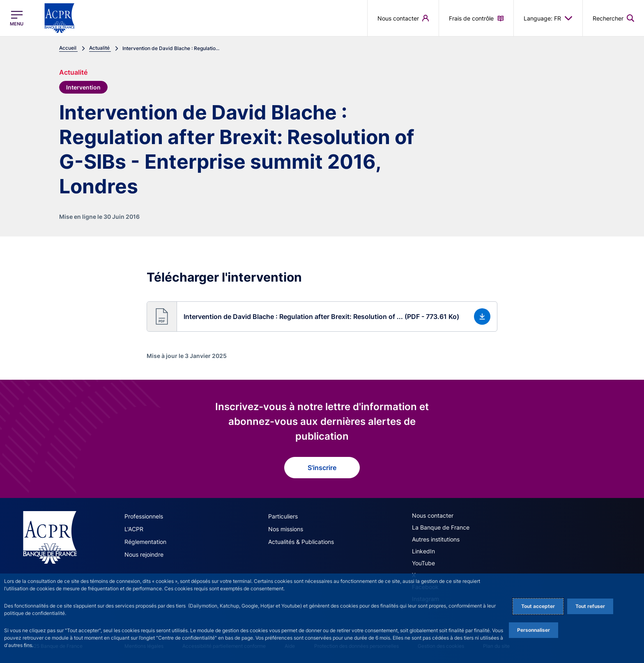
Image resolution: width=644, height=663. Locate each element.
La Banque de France (441, 527)
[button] (322, 317)
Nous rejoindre (144, 554)
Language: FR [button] (548, 18)
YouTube (423, 563)
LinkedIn (423, 551)
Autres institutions (436, 539)
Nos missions (286, 529)
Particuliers (283, 516)
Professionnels (144, 516)
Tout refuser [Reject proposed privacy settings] (590, 606)
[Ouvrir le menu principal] (17, 18)
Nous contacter (433, 515)
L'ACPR (134, 529)
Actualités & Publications (301, 542)
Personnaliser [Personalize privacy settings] (534, 630)
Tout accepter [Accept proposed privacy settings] (538, 606)
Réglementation (145, 542)
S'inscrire (322, 468)
